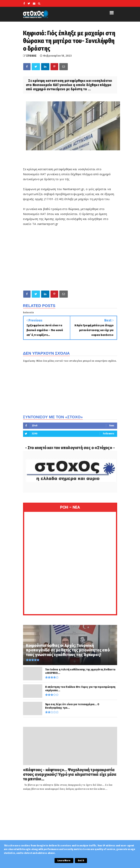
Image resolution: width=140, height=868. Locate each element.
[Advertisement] (70, 258)
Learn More (64, 861)
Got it (81, 861)
